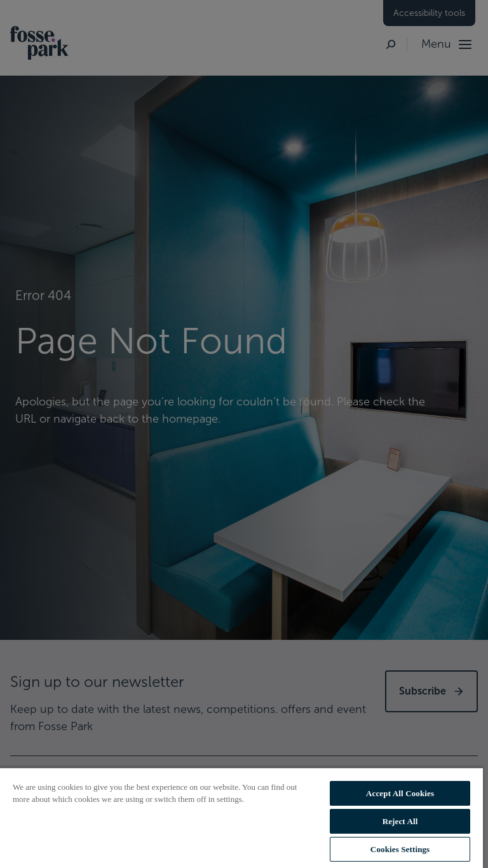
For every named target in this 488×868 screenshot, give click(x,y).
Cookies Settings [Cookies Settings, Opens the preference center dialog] (400, 849)
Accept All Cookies (400, 793)
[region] (241, 817)
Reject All (400, 821)
